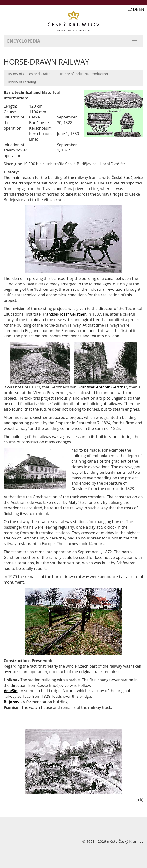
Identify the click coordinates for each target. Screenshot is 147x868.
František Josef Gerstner (64, 314)
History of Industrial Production (83, 74)
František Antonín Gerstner (103, 387)
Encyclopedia (24, 41)
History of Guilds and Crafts (28, 74)
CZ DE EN (136, 9)
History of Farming (21, 82)
